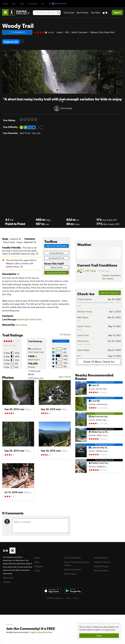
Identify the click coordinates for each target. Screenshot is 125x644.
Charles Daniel (84, 299)
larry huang (66, 108)
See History (108, 279)
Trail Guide (69, 13)
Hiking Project (101, 558)
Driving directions (57, 253)
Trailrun (33, 4)
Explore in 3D (11, 42)
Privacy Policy (110, 630)
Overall (31, 367)
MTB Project (70, 574)
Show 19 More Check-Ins (99, 362)
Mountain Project (73, 569)
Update (111, 275)
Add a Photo (65, 377)
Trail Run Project (102, 562)
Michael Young (85, 311)
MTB (14, 4)
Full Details (65, 334)
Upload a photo (56, 267)
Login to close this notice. (41, 632)
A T (79, 356)
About (37, 558)
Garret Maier (83, 350)
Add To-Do (25, 133)
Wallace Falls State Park (102, 32)
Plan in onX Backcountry (57, 246)
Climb (5, 4)
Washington (34, 359)
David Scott (83, 335)
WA (67, 32)
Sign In (117, 12)
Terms (69, 598)
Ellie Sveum (83, 341)
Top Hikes (95, 13)
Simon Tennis (84, 326)
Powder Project (101, 566)
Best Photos (82, 13)
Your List (36, 133)
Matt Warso (83, 317)
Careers (7, 582)
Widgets (39, 566)
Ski (43, 4)
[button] (5, 72)
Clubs (37, 570)
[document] (99, 632)
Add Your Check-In (110, 293)
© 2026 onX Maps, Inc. (55, 598)
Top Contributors (73, 558)
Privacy (76, 598)
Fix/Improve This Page (56, 273)
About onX (8, 578)
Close (99, 636)
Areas (59, 32)
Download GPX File (56, 258)
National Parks (101, 570)
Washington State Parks (30, 319)
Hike (22, 4)
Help (37, 562)
